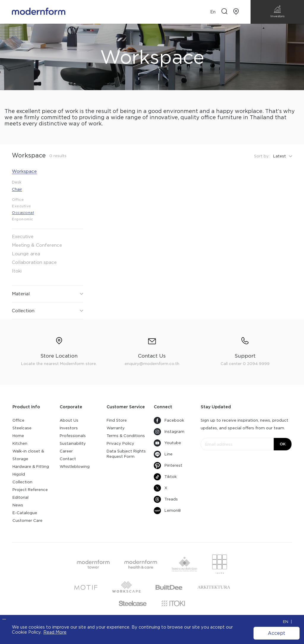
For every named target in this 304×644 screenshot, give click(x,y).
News (18, 505)
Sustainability (73, 443)
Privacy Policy (120, 443)
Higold (19, 474)
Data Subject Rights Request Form (126, 454)
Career (66, 451)
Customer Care (27, 521)
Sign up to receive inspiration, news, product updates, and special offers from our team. (244, 424)
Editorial (20, 497)
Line (163, 454)
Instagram (169, 432)
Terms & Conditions (126, 436)
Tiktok (165, 477)
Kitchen (20, 443)
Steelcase (22, 428)
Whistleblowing (75, 467)
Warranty (116, 428)
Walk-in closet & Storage (28, 455)
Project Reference (30, 490)
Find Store (117, 420)
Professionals (73, 436)
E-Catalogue (25, 513)
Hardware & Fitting (31, 467)
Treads (166, 499)
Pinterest (168, 466)
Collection (22, 482)
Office (18, 420)
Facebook (169, 420)
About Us (69, 420)
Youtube (167, 443)
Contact (68, 459)
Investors (69, 428)
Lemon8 (167, 511)
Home (18, 436)
